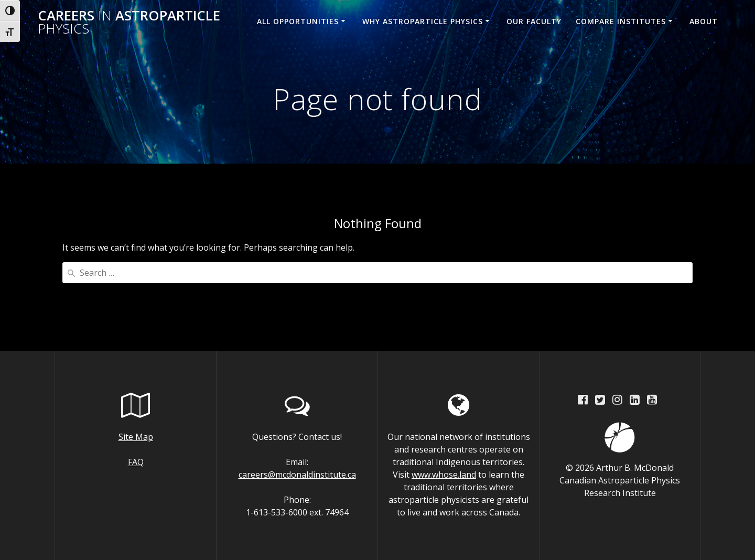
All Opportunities (298, 21)
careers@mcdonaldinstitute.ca (297, 475)
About (704, 21)
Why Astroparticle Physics (423, 21)
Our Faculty (534, 21)
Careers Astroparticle (129, 22)
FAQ (136, 462)
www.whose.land (444, 475)
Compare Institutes (621, 21)
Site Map (136, 437)
